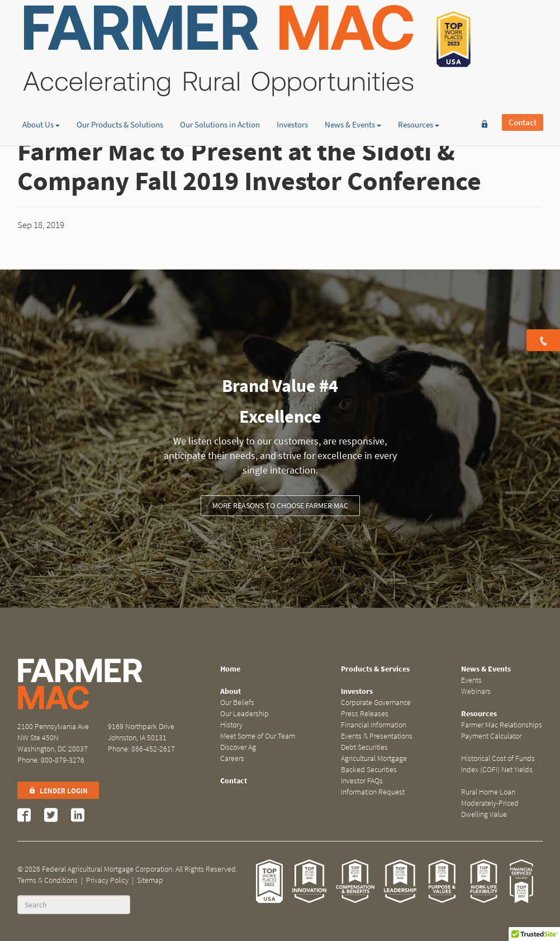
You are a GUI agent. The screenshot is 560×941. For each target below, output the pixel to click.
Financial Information (374, 725)
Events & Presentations (377, 736)
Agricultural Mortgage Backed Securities (374, 764)
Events (471, 680)
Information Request (373, 792)
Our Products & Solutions (120, 87)
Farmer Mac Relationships (502, 725)
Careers (232, 758)
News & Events (353, 87)
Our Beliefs (237, 703)
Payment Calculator (491, 736)
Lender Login (58, 791)
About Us (41, 87)
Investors (292, 87)
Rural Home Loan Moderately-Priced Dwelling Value (490, 803)
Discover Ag (238, 747)
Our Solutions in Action (220, 87)
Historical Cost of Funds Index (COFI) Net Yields (498, 764)
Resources (419, 87)
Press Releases (365, 714)
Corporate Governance (376, 703)
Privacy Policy (107, 880)
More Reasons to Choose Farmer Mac (280, 506)
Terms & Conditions (48, 880)
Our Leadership (245, 714)
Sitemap (150, 880)
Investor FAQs (362, 781)
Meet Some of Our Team (258, 736)
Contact (523, 26)
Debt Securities (364, 747)
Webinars (476, 691)
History (231, 725)
